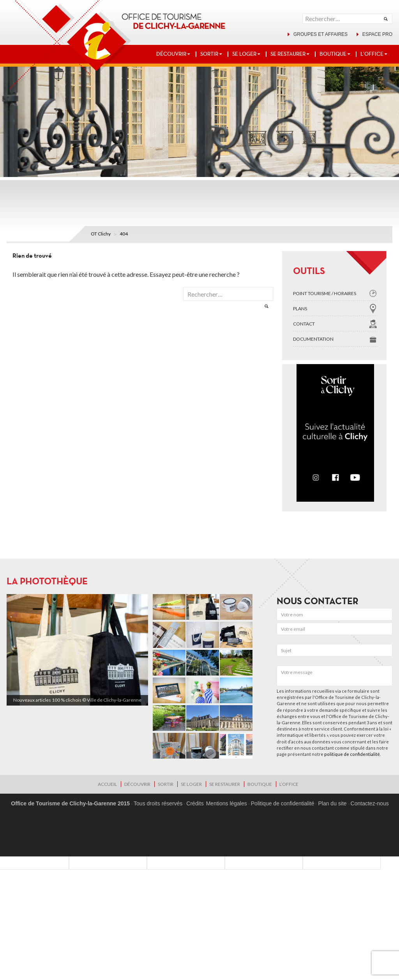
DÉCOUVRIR (171, 54)
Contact (304, 324)
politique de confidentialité (352, 754)
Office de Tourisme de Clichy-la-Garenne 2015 (70, 803)
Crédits (195, 803)
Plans (300, 309)
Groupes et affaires (320, 34)
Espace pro (377, 34)
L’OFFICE (372, 54)
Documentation (313, 339)
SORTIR (209, 54)
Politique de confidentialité (283, 803)
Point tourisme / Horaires (325, 293)
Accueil (107, 784)
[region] (77, 650)
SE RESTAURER (288, 54)
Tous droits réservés (158, 803)
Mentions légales (227, 803)
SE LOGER (244, 54)
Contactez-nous (370, 803)
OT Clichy (101, 234)
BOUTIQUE (333, 54)
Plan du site (332, 803)
